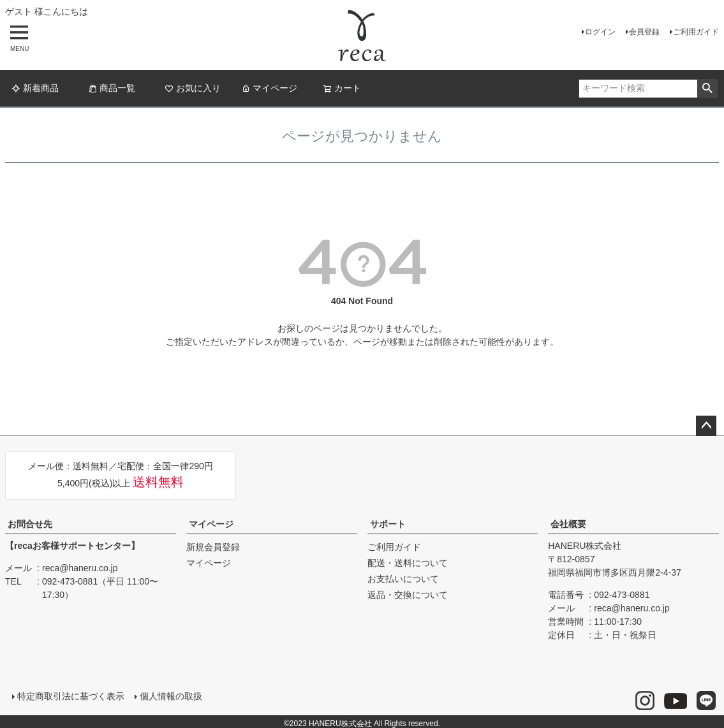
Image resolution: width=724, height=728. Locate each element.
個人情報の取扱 (169, 694)
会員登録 (644, 32)
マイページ (269, 88)
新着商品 (35, 88)
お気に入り (193, 88)
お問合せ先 (30, 524)
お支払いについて (403, 579)
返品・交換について (408, 595)
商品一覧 (112, 88)
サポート (388, 524)
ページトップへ (706, 426)
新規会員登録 (213, 547)
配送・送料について (408, 563)
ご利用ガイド (696, 32)
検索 (707, 89)
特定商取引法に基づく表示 (69, 694)
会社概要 (568, 524)
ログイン (600, 32)
